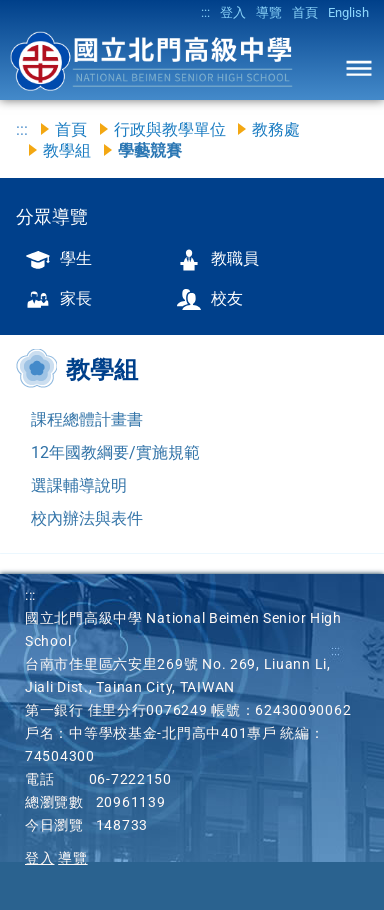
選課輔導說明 (79, 485)
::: (205, 12)
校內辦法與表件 (87, 518)
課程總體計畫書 (87, 419)
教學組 (67, 150)
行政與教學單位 (170, 129)
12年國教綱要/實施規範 (115, 452)
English (348, 12)
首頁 (305, 12)
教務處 (276, 129)
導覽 (269, 12)
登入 (233, 12)
